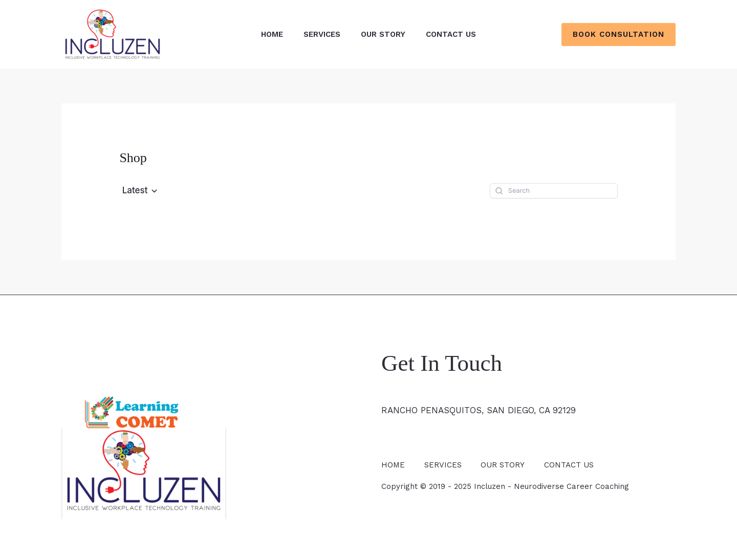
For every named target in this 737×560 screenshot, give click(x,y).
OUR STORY (383, 34)
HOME (272, 34)
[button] (619, 35)
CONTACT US (451, 34)
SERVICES (322, 34)
